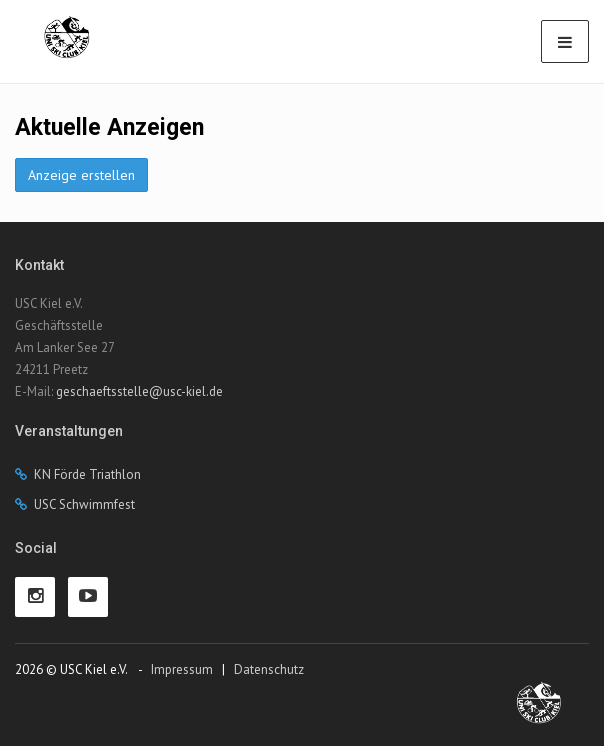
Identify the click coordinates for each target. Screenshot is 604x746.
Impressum (182, 669)
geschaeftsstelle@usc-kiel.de (139, 391)
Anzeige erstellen (81, 175)
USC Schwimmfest (84, 504)
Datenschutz (269, 669)
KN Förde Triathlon (87, 474)
